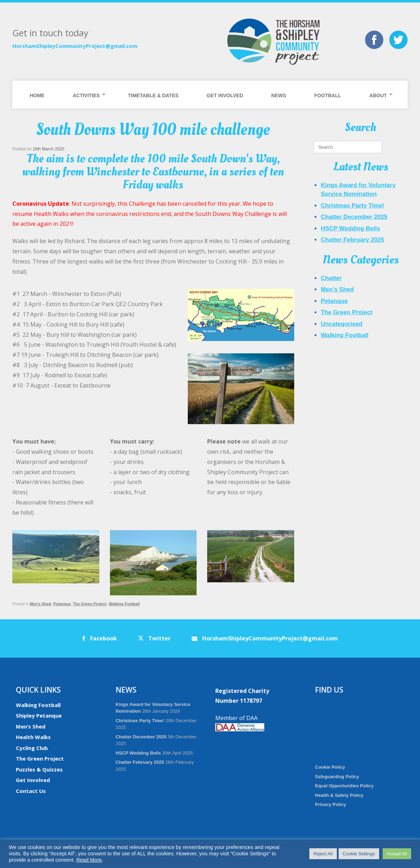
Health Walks (33, 737)
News (279, 95)
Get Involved (225, 95)
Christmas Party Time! (352, 206)
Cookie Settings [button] (359, 854)
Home (37, 95)
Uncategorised (341, 324)
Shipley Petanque (39, 715)
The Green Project (90, 604)
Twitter (154, 638)
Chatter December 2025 (354, 217)
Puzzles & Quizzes (39, 769)
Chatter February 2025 (352, 240)
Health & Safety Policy (339, 795)
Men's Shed (40, 604)
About (378, 95)
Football (328, 95)
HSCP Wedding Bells (350, 228)
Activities (86, 95)
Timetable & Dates (153, 95)
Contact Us (31, 791)
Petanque (62, 604)
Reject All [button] (323, 854)
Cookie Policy (330, 767)
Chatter (331, 278)
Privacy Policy (331, 804)
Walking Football (124, 604)
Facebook (100, 638)
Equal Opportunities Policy (344, 786)
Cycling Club (32, 748)
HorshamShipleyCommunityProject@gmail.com (75, 46)
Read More (89, 860)
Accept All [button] (397, 854)
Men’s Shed (31, 726)
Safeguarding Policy (337, 777)
